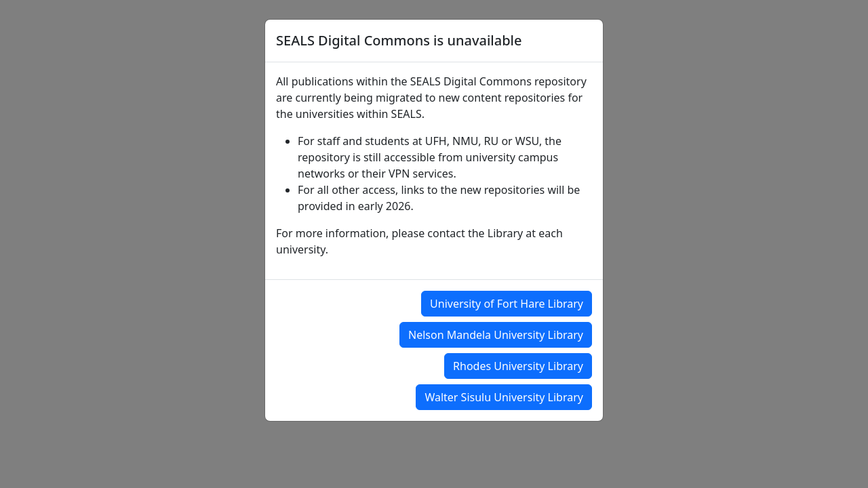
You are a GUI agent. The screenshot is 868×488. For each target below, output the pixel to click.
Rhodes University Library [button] (518, 366)
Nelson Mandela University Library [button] (496, 335)
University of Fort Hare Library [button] (507, 304)
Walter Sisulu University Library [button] (504, 397)
